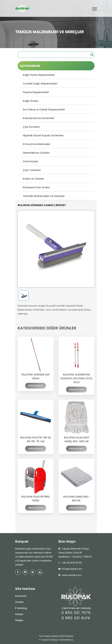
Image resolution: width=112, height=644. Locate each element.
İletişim (19, 620)
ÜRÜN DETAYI (36, 386)
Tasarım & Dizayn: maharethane (56, 640)
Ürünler (19, 602)
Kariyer (19, 614)
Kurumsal (21, 596)
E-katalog (21, 608)
